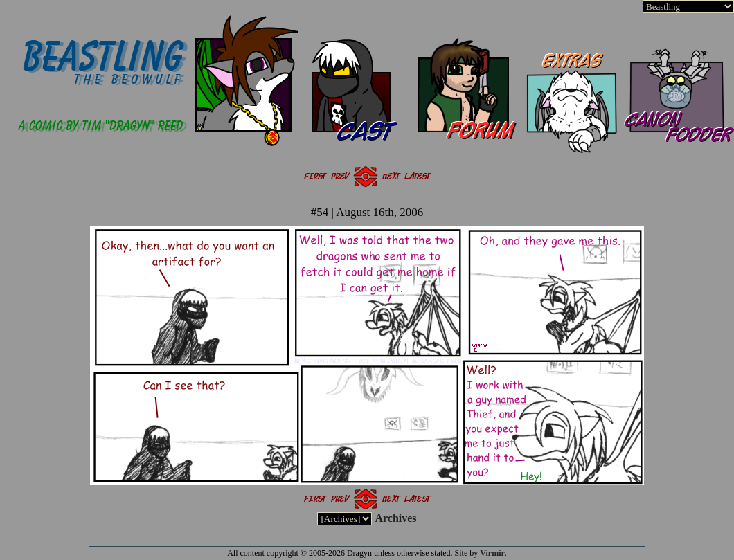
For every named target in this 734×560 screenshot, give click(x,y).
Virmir (492, 553)
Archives (395, 518)
